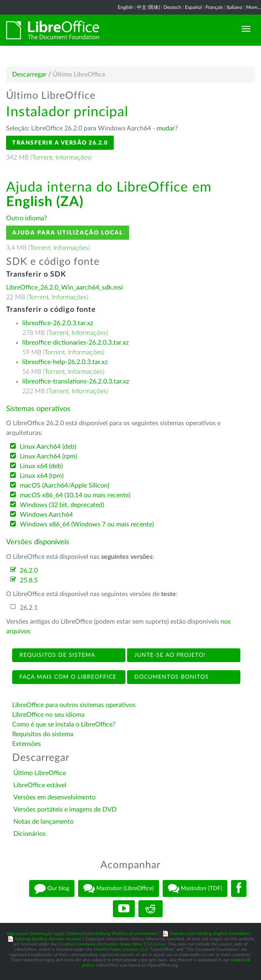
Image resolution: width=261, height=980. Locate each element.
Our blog (52, 888)
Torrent (42, 158)
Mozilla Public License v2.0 (121, 949)
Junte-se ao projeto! (169, 655)
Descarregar (29, 75)
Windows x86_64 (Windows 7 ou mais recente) (87, 524)
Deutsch (172, 7)
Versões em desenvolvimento (54, 797)
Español (193, 7)
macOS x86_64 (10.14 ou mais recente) (75, 495)
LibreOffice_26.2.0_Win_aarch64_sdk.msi (65, 288)
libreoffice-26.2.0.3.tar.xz (58, 323)
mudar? (167, 128)
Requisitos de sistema (56, 655)
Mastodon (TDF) (195, 888)
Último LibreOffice (40, 773)
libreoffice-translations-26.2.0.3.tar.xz (76, 381)
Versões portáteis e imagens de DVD (65, 810)
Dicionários (30, 834)
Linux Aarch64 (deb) (48, 447)
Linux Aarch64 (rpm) (48, 456)
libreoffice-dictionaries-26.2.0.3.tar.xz (75, 343)
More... (254, 7)
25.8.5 (29, 580)
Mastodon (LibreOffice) (119, 888)
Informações (73, 158)
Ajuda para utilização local (68, 233)
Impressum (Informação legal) (35, 934)
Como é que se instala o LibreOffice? (64, 724)
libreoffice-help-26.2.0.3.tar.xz (65, 362)
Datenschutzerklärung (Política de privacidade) (113, 934)
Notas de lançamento (43, 822)
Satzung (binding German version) (48, 939)
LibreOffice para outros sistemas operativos (74, 705)
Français (214, 7)
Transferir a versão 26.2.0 (60, 143)
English (125, 7)
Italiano (234, 7)
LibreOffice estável (40, 785)
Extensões (27, 744)
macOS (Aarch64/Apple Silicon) (65, 486)
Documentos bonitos (171, 677)
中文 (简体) (148, 7)
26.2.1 (29, 608)
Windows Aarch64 (46, 515)
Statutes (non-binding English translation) (210, 934)
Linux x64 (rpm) (42, 476)
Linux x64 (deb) (41, 466)
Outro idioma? (27, 218)
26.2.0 (29, 571)
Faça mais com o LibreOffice (67, 677)
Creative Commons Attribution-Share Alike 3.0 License (112, 944)
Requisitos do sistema (43, 734)
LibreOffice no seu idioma (48, 715)
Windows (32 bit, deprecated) (62, 505)
